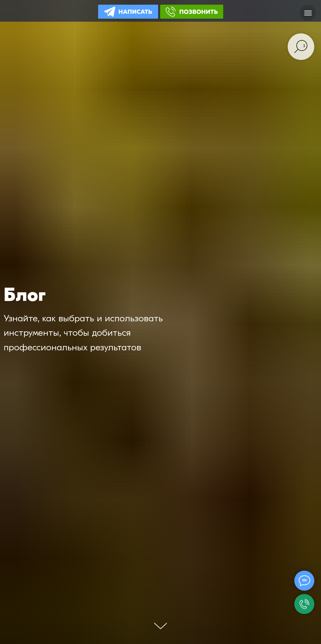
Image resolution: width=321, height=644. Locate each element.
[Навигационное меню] (308, 13)
